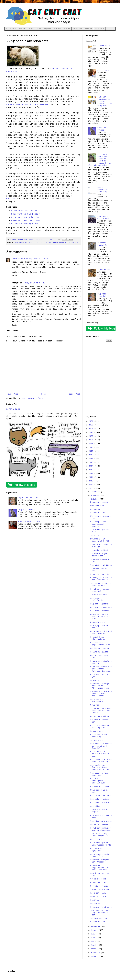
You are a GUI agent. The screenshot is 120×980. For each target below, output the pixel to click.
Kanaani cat (97, 731)
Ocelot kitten (98, 922)
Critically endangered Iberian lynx (98, 781)
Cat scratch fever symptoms (100, 774)
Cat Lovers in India (101, 565)
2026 (91, 421)
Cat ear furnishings (101, 607)
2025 (91, 425)
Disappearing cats (100, 574)
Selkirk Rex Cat (99, 918)
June (94, 938)
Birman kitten (98, 513)
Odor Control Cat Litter (25, 214)
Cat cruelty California (97, 599)
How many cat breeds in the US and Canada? (101, 746)
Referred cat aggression (97, 701)
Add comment (13, 331)
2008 (91, 489)
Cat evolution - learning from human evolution (100, 767)
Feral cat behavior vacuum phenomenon (101, 829)
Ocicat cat (96, 509)
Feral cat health (99, 825)
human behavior (60, 243)
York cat (95, 535)
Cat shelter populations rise (100, 644)
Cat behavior (21, 243)
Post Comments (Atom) (33, 398)
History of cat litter (24, 211)
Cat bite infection (100, 803)
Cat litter (34, 243)
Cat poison (103, 70)
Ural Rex (95, 705)
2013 (91, 470)
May (93, 942)
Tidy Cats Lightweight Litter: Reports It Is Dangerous (105, 101)
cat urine (46, 243)
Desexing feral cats (101, 907)
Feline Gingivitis (100, 652)
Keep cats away (98, 893)
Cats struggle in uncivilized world (101, 844)
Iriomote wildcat (99, 550)
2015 (91, 462)
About (39, 29)
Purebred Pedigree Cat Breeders (100, 861)
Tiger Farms (104, 270)
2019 (91, 447)
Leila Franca (18, 259)
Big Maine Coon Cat (28, 498)
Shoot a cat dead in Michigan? (101, 546)
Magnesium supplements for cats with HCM (100, 868)
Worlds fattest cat (100, 648)
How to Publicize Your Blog (102, 190)
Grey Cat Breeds (26, 510)
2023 (91, 433)
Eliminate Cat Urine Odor (26, 217)
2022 (91, 436)
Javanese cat (97, 740)
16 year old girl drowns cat (99, 555)
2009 (91, 485)
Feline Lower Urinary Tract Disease (27, 105)
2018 (91, 451)
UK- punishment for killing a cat (100, 727)
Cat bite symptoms (100, 799)
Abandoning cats (99, 595)
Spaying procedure (100, 890)
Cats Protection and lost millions (101, 633)
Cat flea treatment (100, 611)
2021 (91, 440)
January (95, 957)
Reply (14, 276)
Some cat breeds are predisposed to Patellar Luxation (101, 669)
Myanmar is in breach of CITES (100, 540)
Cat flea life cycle (101, 821)
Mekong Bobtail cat (100, 716)
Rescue (31, 29)
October (95, 499)
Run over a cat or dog (103, 217)
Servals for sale (99, 886)
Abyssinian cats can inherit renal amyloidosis (101, 694)
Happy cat (95, 680)
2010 (91, 481)
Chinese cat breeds (100, 787)
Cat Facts (22, 29)
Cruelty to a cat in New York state (101, 579)
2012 (91, 474)
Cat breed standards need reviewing (101, 761)
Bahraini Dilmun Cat (103, 244)
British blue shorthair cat (99, 638)
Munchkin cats (98, 622)
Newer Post (12, 394)
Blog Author (47, 29)
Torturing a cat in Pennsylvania (100, 585)
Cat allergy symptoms (97, 850)
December (96, 492)
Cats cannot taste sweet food (100, 855)
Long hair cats (98, 897)
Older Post (75, 394)
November (96, 496)
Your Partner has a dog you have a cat (100, 913)
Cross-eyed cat (98, 879)
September (96, 927)
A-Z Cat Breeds (11, 29)
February (96, 953)
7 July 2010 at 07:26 (34, 283)
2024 (91, 429)
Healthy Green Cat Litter (26, 221)
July (94, 934)
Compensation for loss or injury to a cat (101, 617)
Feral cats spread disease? (100, 590)
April (94, 945)
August (95, 930)
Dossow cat (96, 904)
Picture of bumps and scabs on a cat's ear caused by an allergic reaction (100, 160)
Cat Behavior (77, 29)
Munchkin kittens (99, 502)
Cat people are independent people (98, 524)
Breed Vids (88, 29)
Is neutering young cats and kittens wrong (100, 711)
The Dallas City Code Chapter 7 (99, 835)
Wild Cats (67, 29)
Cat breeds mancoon (100, 796)
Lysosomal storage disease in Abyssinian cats (100, 686)
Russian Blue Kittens (29, 522)
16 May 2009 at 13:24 (37, 259)
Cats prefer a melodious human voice (100, 754)
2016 (91, 459)
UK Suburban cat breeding (99, 736)
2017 (91, 455)
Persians (11, 199)
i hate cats (13, 409)
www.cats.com (97, 506)
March (94, 949)
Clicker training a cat (25, 224)
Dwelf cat (95, 900)
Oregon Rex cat (98, 883)
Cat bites (95, 806)
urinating (73, 243)
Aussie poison (100, 29)
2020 (91, 444)
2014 (91, 466)
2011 (91, 477)
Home (44, 394)
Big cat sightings (100, 604)
